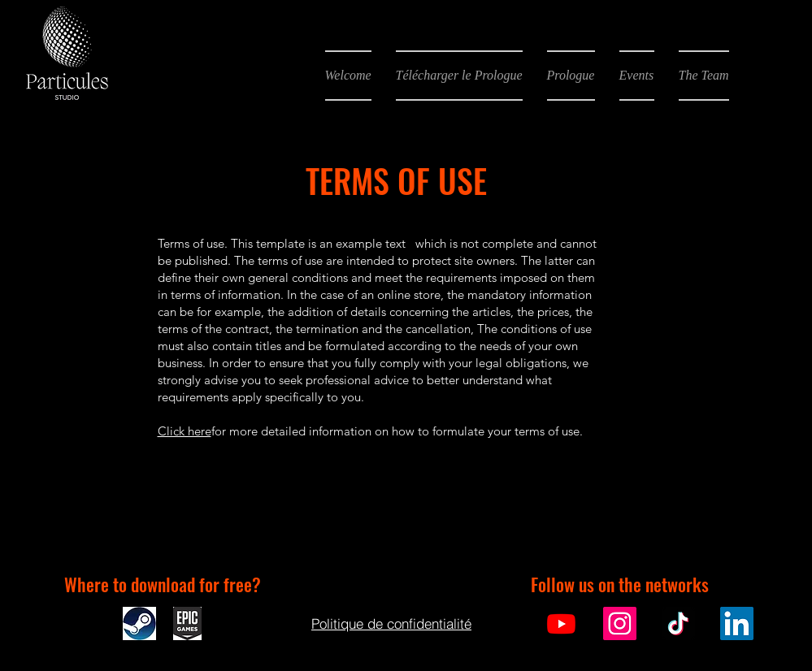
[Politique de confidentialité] (392, 623)
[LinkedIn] (737, 623)
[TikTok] (678, 623)
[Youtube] (561, 623)
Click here (185, 431)
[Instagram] (620, 623)
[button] (459, 76)
